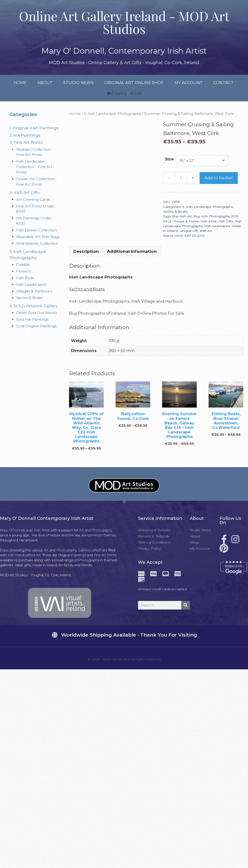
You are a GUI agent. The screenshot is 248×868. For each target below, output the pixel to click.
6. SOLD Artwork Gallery (34, 306)
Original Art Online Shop (134, 83)
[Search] (186, 605)
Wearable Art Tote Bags (38, 237)
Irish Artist (209, 221)
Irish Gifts (226, 221)
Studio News (78, 83)
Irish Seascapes (217, 226)
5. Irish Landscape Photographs (112, 114)
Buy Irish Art (182, 216)
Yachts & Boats (175, 211)
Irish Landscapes (31, 284)
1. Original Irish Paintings (34, 128)
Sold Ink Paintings (32, 319)
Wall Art (206, 231)
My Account (189, 83)
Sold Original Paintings (36, 326)
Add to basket (219, 178)
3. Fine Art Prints (26, 142)
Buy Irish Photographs (212, 216)
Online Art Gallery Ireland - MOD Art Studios (124, 22)
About (45, 83)
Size (169, 159)
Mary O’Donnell (12, 530)
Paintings (78, 555)
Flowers (23, 271)
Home (20, 83)
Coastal (23, 265)
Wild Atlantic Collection (37, 243)
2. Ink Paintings (25, 135)
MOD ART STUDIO (190, 236)
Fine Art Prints (105, 555)
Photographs (89, 560)
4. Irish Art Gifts (25, 192)
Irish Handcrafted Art (24, 555)
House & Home (186, 221)
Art (46, 550)
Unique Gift (189, 231)
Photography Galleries (74, 550)
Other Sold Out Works (36, 313)
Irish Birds (25, 278)
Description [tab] (86, 251)
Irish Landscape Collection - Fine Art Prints (34, 167)
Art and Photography (96, 530)
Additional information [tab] (132, 251)
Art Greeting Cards (33, 199)
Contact (224, 83)
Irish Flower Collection (36, 230)
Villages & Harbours (34, 291)
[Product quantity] (181, 178)
